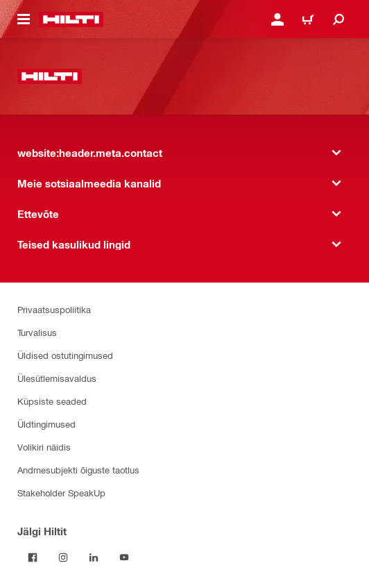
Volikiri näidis (44, 447)
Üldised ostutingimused (65, 355)
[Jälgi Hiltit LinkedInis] (94, 557)
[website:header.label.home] (71, 19)
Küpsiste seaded (52, 401)
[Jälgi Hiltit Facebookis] (33, 557)
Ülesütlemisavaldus (57, 378)
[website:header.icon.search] (338, 19)
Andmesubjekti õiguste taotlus (78, 470)
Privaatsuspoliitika (54, 309)
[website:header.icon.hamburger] (24, 19)
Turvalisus (37, 332)
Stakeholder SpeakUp (61, 493)
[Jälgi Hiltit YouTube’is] (124, 557)
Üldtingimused (46, 424)
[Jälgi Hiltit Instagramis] (63, 557)
